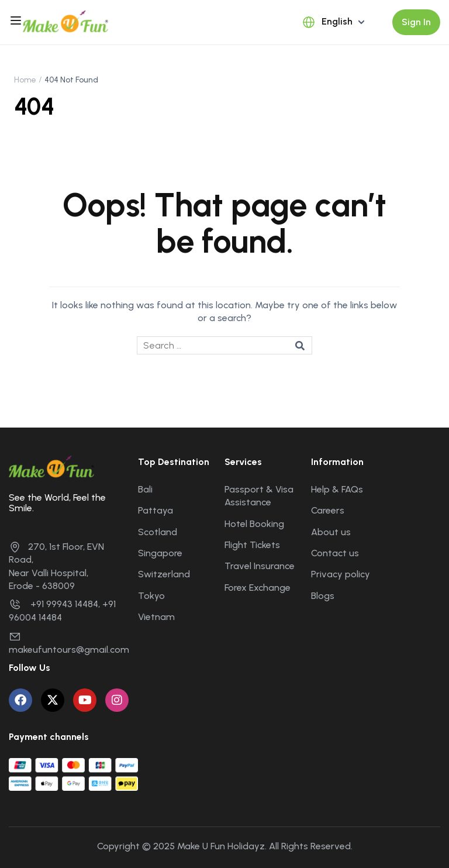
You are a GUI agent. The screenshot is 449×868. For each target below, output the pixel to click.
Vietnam (156, 617)
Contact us (335, 553)
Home (25, 80)
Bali (145, 489)
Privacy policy (341, 574)
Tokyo (151, 596)
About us (331, 532)
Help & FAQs (337, 489)
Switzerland (164, 574)
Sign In (416, 22)
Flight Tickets (252, 545)
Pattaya (156, 510)
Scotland (158, 532)
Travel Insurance (260, 566)
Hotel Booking (254, 524)
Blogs (323, 596)
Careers (328, 510)
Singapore (160, 553)
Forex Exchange (258, 588)
